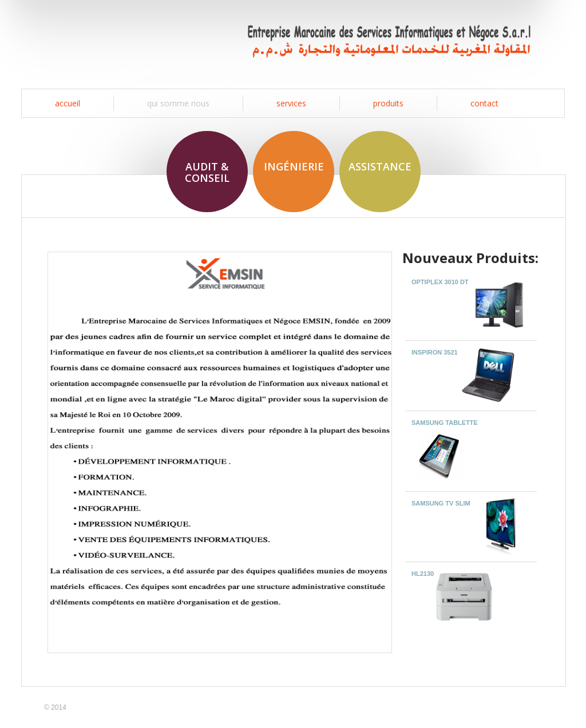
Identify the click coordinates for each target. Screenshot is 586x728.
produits (388, 103)
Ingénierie (294, 166)
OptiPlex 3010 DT (440, 282)
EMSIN (102, 41)
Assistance (380, 166)
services (291, 103)
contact (484, 103)
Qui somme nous (178, 103)
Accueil (68, 103)
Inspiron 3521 (435, 352)
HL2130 (423, 574)
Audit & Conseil (207, 172)
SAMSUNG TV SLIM (441, 503)
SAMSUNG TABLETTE (445, 423)
